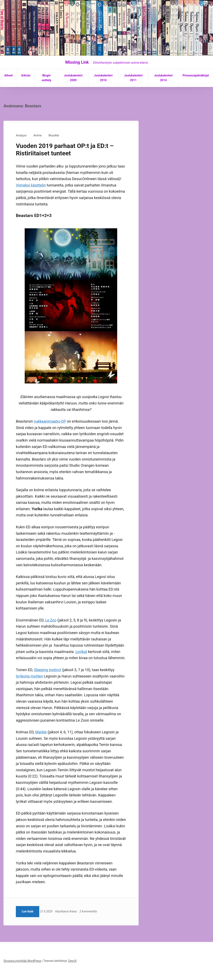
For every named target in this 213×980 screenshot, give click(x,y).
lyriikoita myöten (29, 676)
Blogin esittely (46, 78)
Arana (75, 911)
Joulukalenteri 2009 (73, 78)
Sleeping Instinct (48, 670)
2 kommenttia (90, 911)
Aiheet (9, 75)
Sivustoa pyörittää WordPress (22, 961)
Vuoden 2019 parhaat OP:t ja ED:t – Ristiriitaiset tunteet (65, 149)
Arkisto (26, 75)
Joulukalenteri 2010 (103, 78)
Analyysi (21, 135)
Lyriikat (81, 652)
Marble (41, 732)
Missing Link (77, 62)
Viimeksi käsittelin (31, 185)
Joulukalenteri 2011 (133, 78)
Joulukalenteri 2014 (163, 78)
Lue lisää (28, 911)
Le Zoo (51, 620)
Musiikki (54, 135)
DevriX (72, 961)
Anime (37, 135)
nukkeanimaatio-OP (50, 421)
